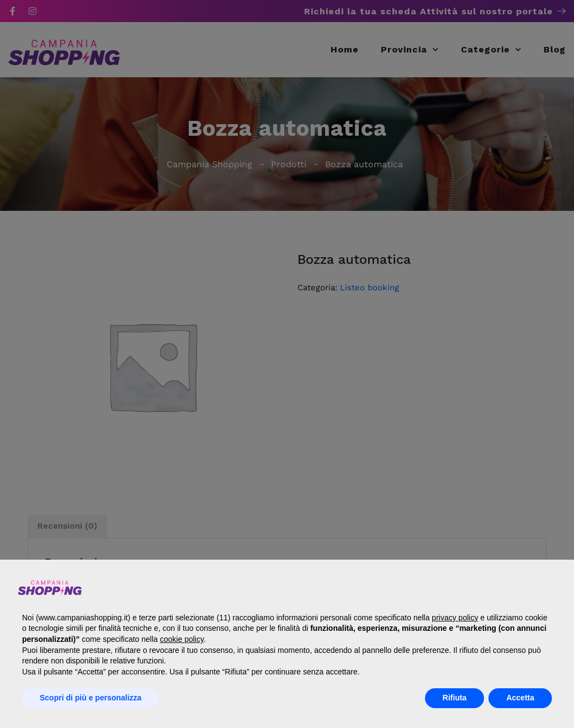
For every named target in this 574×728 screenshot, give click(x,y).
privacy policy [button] (455, 618)
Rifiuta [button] (455, 698)
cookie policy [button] (182, 639)
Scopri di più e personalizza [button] (91, 698)
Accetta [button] (520, 698)
